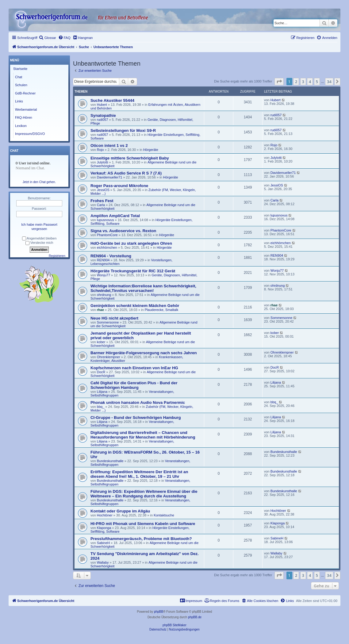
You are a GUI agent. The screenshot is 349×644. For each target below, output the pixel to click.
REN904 (103, 260)
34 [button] (329, 82)
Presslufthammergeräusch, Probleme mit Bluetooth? (141, 539)
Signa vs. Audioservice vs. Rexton (123, 231)
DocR (101, 372)
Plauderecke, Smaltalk (161, 310)
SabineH (103, 543)
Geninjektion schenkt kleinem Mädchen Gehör (135, 306)
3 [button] (303, 82)
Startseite (20, 69)
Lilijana (102, 392)
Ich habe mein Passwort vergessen (39, 227)
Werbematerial (26, 109)
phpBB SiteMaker (174, 625)
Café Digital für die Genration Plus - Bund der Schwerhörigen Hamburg (134, 385)
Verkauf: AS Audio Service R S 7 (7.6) (126, 173)
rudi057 (103, 120)
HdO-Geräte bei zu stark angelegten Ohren (131, 243)
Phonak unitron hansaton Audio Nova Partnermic (138, 402)
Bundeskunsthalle (110, 461)
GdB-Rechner (25, 93)
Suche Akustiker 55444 (112, 100)
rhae (100, 310)
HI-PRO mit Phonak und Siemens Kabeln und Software (143, 524)
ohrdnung (104, 295)
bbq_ (101, 407)
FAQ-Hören (24, 117)
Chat (19, 77)
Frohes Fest (102, 201)
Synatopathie (103, 115)
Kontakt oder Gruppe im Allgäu (120, 511)
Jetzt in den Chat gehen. (39, 182)
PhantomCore (107, 235)
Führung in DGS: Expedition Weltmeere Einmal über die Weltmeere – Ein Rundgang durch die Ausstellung (144, 494)
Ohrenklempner (109, 357)
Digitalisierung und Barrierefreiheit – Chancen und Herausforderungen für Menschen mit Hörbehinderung (143, 435)
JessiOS (103, 190)
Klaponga (104, 528)
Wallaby (103, 562)
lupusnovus (105, 220)
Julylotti (103, 162)
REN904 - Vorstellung (111, 256)
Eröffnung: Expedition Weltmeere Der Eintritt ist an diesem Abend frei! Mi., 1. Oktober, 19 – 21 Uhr (139, 474)
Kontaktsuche (164, 515)
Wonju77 (104, 275)
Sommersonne (108, 322)
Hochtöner (105, 515)
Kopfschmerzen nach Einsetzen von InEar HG (134, 368)
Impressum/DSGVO (30, 134)
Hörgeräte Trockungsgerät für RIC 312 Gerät (133, 271)
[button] (279, 82)
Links (19, 101)
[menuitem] (48, 38)
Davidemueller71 (110, 177)
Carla (101, 205)
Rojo (100, 150)
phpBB (159, 612)
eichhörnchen (107, 247)
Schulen (21, 85)
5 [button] (317, 82)
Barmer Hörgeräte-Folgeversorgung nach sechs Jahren (144, 353)
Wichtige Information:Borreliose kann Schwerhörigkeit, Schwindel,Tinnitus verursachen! (143, 288)
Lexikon (21, 126)
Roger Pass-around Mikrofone (119, 186)
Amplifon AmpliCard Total (115, 216)
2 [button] (296, 82)
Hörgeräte (151, 150)
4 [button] (310, 82)
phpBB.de (195, 617)
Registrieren (57, 256)
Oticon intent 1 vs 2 (109, 146)
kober (101, 342)
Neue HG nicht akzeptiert (114, 318)
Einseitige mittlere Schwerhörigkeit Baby (130, 158)
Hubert (102, 105)
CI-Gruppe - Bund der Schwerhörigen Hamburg (136, 418)
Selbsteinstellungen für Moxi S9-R (123, 130)
